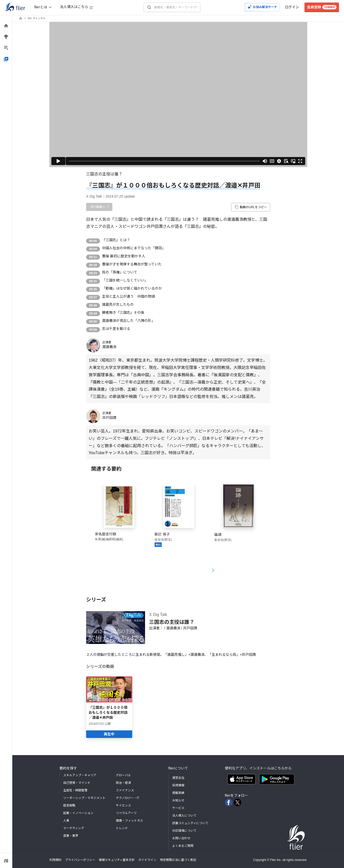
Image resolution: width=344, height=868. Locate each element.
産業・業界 (71, 836)
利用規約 (55, 860)
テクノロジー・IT (128, 798)
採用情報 (178, 785)
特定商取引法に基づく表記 (178, 860)
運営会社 (178, 778)
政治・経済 (123, 783)
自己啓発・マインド (77, 783)
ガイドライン (147, 860)
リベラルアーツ (126, 813)
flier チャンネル (37, 18)
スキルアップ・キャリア (80, 775)
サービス (178, 808)
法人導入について (184, 816)
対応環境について (184, 831)
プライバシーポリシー (80, 860)
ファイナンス (125, 790)
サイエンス (123, 805)
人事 (66, 821)
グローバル (123, 775)
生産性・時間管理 (75, 790)
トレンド (122, 828)
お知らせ (178, 800)
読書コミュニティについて (190, 823)
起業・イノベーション (78, 813)
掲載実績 (178, 793)
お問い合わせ (181, 838)
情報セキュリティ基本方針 (117, 860)
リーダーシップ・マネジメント (84, 798)
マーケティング (74, 828)
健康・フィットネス (129, 821)
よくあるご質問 (183, 846)
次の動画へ (98, 207)
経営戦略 (69, 805)
